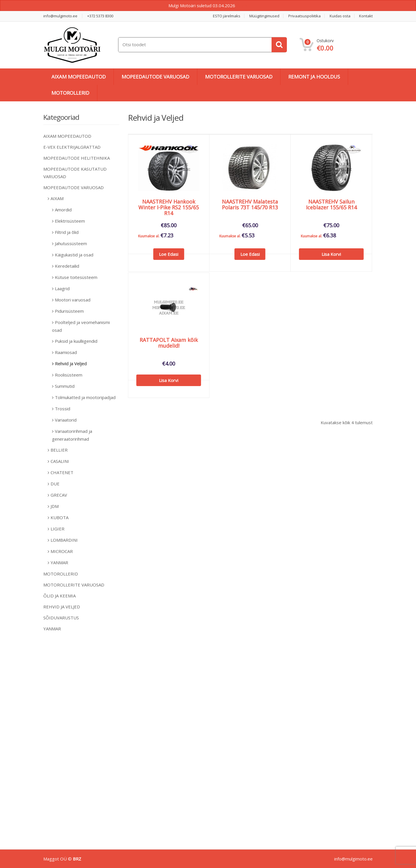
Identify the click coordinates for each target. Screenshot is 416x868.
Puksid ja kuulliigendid (76, 341)
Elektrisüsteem (70, 221)
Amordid (63, 210)
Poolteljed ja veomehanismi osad (81, 326)
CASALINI (60, 461)
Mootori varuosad (73, 300)
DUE (55, 484)
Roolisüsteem (69, 375)
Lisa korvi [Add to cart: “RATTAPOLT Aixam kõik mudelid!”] (169, 380)
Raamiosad (66, 352)
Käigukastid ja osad (74, 255)
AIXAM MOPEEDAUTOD (79, 77)
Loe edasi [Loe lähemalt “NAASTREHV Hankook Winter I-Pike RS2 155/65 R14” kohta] (169, 254)
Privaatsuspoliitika (304, 16)
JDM (55, 506)
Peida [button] (242, 5)
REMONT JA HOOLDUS (314, 77)
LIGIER (57, 529)
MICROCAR (62, 551)
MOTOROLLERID (70, 93)
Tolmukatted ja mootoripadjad (85, 397)
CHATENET (62, 472)
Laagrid (62, 288)
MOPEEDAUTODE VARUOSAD (155, 77)
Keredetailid (67, 266)
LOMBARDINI (64, 540)
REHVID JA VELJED (62, 607)
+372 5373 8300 (100, 16)
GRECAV (59, 495)
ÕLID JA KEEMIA (60, 596)
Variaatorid (66, 420)
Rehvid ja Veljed (71, 364)
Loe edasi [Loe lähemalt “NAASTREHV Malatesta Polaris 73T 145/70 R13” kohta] (250, 254)
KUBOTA (60, 517)
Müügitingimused (264, 16)
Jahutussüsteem (71, 243)
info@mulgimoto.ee (60, 16)
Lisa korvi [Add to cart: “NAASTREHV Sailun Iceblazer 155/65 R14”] (331, 254)
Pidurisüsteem (69, 311)
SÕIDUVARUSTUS (61, 618)
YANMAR (59, 562)
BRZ (77, 859)
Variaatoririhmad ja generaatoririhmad (72, 435)
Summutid (65, 386)
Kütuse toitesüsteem (76, 277)
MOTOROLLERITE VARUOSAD (239, 77)
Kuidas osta (340, 16)
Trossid (63, 409)
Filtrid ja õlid (67, 232)
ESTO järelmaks (227, 16)
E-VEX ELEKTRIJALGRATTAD (72, 147)
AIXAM (57, 198)
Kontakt (366, 16)
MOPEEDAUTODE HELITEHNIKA (77, 158)
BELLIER (59, 450)
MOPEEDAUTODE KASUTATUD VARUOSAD (75, 173)
